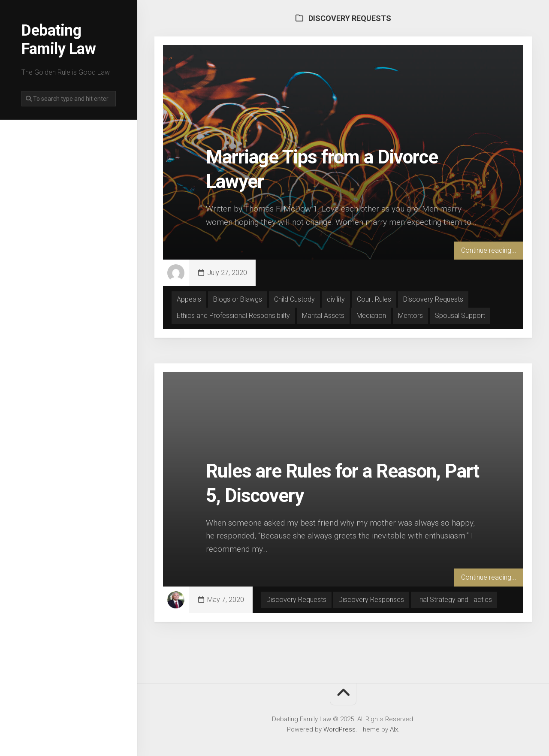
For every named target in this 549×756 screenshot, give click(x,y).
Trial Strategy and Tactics (454, 600)
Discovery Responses (371, 600)
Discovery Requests (433, 299)
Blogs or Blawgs (238, 299)
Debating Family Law (59, 40)
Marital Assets (323, 316)
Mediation (371, 316)
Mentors (410, 316)
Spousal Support (460, 316)
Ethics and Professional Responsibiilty (233, 316)
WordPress (339, 729)
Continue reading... (489, 250)
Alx (394, 729)
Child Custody (294, 299)
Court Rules (374, 299)
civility (336, 299)
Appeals (189, 299)
